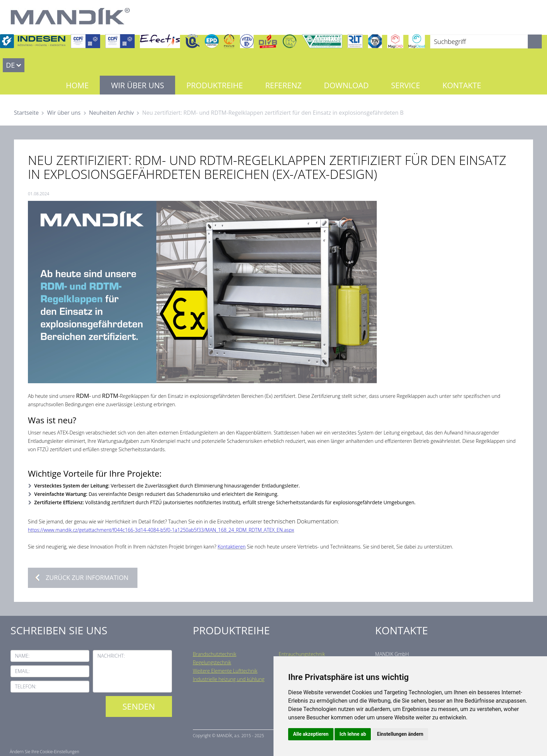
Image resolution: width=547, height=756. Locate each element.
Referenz (283, 85)
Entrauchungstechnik (302, 654)
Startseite (26, 113)
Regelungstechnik (212, 662)
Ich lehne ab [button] (353, 734)
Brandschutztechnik (215, 654)
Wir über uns (137, 85)
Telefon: (26, 686)
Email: (22, 671)
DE (10, 65)
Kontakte (462, 85)
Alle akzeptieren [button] (311, 734)
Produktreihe (215, 85)
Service (406, 85)
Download (346, 85)
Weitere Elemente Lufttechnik (225, 671)
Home (77, 85)
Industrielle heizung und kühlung (229, 679)
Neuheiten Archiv (111, 113)
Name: (22, 656)
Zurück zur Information (87, 577)
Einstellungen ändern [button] (400, 734)
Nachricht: (111, 656)
